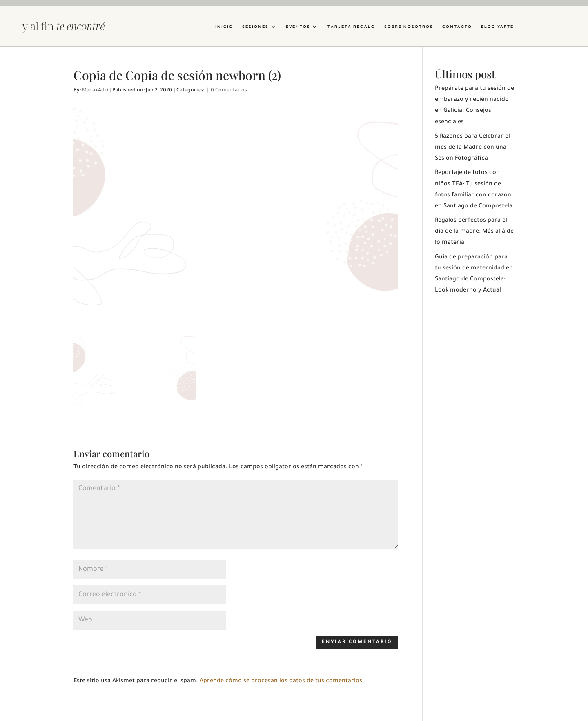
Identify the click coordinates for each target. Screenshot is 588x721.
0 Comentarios (229, 91)
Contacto (457, 27)
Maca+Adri (95, 91)
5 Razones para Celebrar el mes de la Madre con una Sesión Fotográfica (472, 148)
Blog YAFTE (497, 27)
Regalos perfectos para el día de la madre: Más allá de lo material (474, 232)
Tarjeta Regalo (351, 27)
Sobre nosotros (409, 27)
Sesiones (255, 27)
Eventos (298, 27)
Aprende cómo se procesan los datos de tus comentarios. (282, 681)
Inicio (224, 27)
